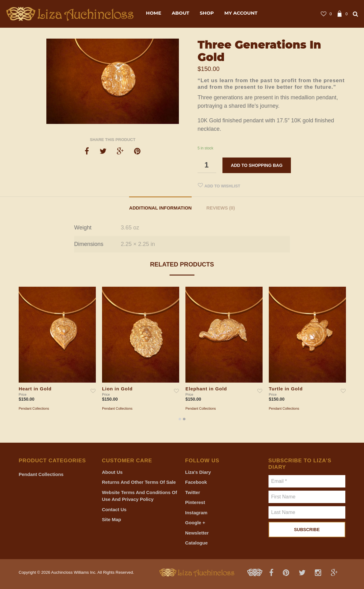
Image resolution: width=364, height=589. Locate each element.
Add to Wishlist (222, 186)
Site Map (112, 519)
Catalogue (196, 543)
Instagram (196, 513)
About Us (112, 472)
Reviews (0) (221, 208)
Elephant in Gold (206, 389)
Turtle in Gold (286, 389)
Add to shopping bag (257, 165)
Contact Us (114, 509)
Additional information (160, 208)
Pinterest (195, 502)
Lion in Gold (117, 389)
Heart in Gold (35, 389)
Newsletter (197, 533)
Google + (195, 523)
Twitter (193, 492)
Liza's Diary (198, 472)
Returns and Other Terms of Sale (139, 482)
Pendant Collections (34, 408)
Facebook (196, 482)
